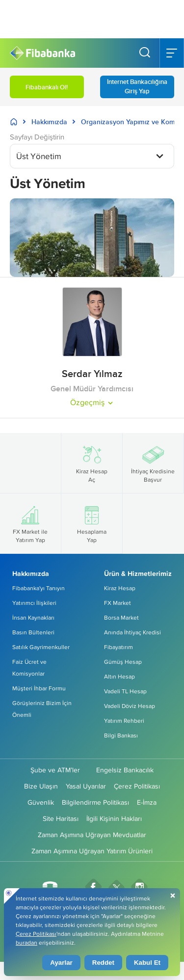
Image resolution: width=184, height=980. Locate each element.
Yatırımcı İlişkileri (34, 603)
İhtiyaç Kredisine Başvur (153, 463)
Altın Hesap (119, 676)
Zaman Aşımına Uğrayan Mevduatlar (92, 835)
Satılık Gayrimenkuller (41, 647)
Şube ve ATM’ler (55, 770)
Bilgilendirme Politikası (95, 802)
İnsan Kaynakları (33, 617)
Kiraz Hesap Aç (92, 463)
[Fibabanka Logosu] (42, 53)
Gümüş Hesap (123, 662)
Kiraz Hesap (120, 588)
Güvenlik (41, 802)
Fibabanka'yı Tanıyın (39, 588)
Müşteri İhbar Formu (39, 688)
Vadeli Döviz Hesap (130, 706)
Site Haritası (61, 818)
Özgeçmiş (92, 402)
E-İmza (147, 802)
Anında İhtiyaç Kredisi (132, 632)
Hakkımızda (49, 122)
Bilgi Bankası (121, 735)
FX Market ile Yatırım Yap (30, 523)
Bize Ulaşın (41, 786)
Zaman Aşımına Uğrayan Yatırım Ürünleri (92, 851)
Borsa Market (121, 617)
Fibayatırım (118, 647)
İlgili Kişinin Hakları (114, 818)
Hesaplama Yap (92, 523)
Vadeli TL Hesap (125, 691)
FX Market (118, 603)
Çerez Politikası (137, 786)
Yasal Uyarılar (86, 786)
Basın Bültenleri (33, 632)
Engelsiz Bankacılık (125, 770)
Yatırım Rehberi (124, 721)
